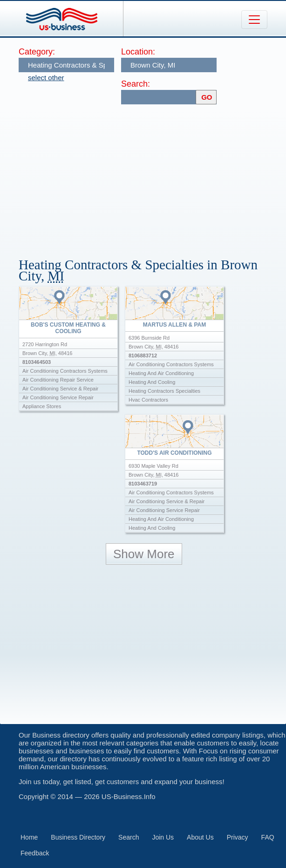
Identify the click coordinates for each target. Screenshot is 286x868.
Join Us (163, 837)
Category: (37, 52)
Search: (136, 84)
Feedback (35, 853)
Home (29, 837)
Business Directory (78, 837)
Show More (144, 554)
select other (46, 78)
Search (129, 837)
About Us (200, 837)
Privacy (238, 837)
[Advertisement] (152, 177)
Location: (138, 52)
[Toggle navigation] (254, 20)
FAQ (268, 837)
